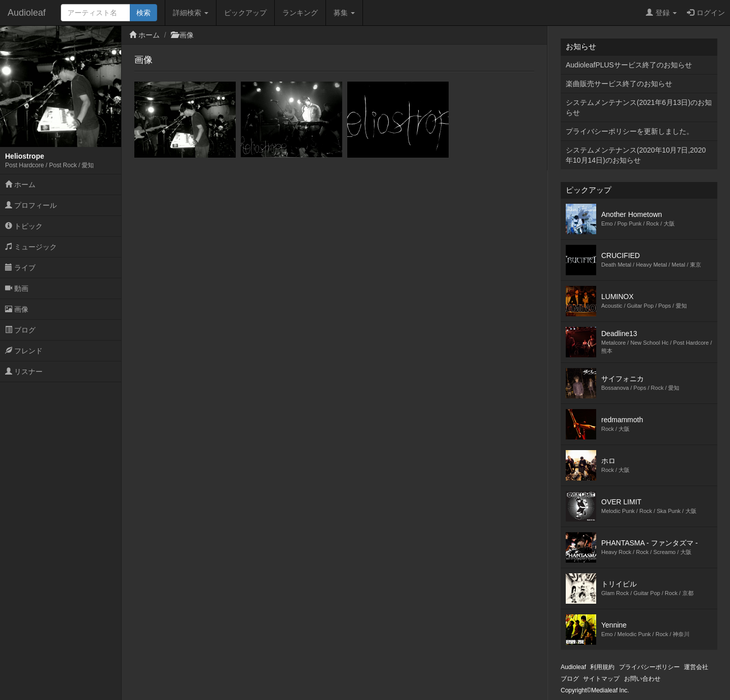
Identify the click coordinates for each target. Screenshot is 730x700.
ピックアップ (245, 13)
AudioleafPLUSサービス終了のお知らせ (629, 65)
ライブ (20, 268)
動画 (17, 288)
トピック (24, 226)
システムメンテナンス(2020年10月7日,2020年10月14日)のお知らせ (636, 155)
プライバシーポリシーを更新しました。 (630, 131)
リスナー (24, 372)
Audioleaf (27, 13)
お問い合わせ (642, 679)
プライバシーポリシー (649, 667)
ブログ (20, 330)
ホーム (20, 185)
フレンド (24, 351)
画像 (17, 309)
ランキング (300, 13)
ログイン (706, 13)
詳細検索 (191, 13)
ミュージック (31, 247)
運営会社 (696, 667)
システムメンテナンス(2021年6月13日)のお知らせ (639, 107)
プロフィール (31, 205)
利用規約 (602, 667)
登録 (661, 13)
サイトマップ (601, 679)
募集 (344, 13)
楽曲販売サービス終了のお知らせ (619, 84)
